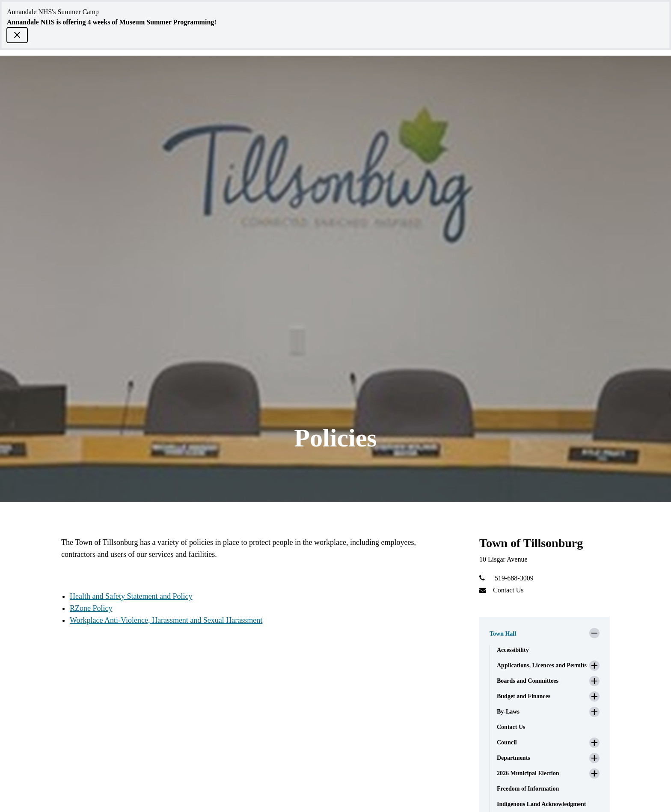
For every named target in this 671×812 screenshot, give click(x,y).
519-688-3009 (514, 578)
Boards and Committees (528, 681)
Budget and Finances (524, 696)
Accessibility (513, 650)
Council (507, 742)
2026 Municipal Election (528, 773)
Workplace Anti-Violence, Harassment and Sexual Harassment (166, 620)
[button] (545, 631)
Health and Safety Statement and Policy (131, 596)
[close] (17, 35)
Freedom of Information (528, 789)
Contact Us (508, 590)
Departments (514, 758)
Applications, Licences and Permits (542, 665)
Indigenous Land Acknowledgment (542, 804)
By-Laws (508, 712)
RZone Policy (91, 608)
